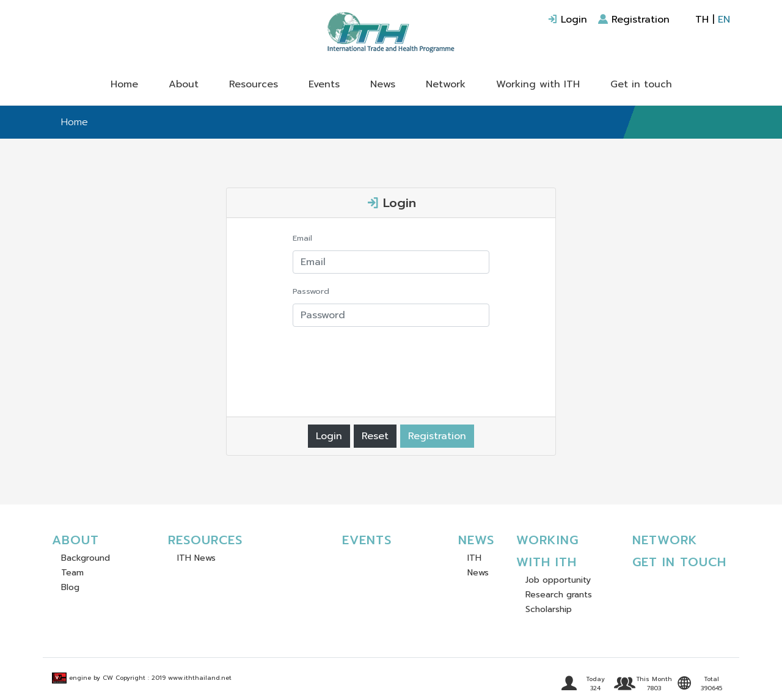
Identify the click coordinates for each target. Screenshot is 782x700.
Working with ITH (538, 84)
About (184, 84)
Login (567, 20)
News (383, 84)
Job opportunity (558, 580)
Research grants (559, 595)
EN (724, 20)
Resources (254, 84)
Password (311, 291)
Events (324, 84)
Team (72, 573)
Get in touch (641, 84)
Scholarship (549, 609)
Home (124, 84)
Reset (375, 436)
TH (702, 20)
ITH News (196, 558)
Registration (634, 20)
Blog (70, 587)
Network (446, 84)
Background (86, 558)
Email (302, 238)
